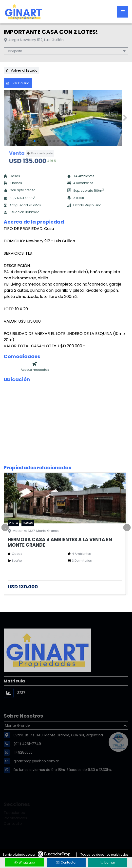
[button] (125, 118)
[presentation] (5, 527)
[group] (66, 118)
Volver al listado (21, 70)
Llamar (108, 862)
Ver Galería (18, 83)
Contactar (66, 862)
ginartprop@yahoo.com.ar (36, 771)
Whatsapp (25, 862)
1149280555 (23, 763)
